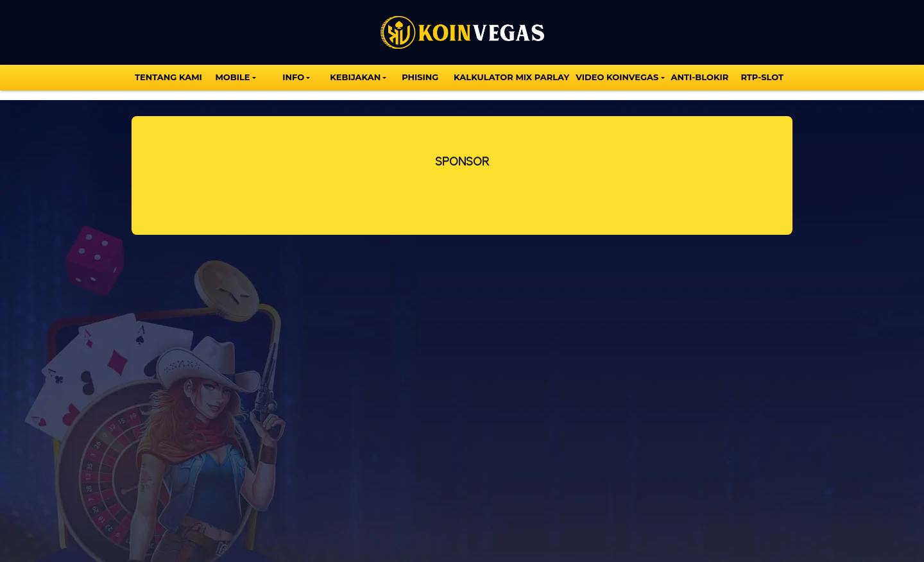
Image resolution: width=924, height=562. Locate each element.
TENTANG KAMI (168, 77)
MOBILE (232, 77)
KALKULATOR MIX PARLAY (511, 77)
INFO (293, 77)
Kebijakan (355, 77)
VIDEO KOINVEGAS (617, 77)
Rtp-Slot (762, 77)
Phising (420, 77)
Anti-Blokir (700, 77)
